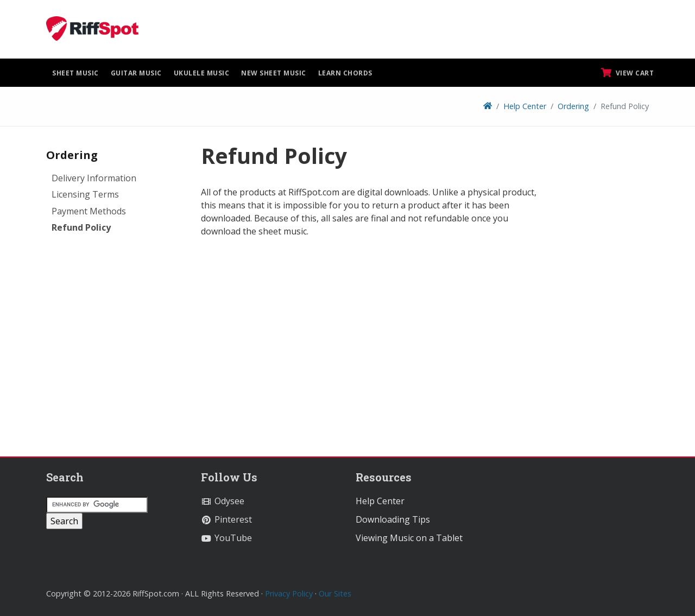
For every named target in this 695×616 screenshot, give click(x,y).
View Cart (628, 73)
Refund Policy (81, 227)
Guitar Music (136, 73)
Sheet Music (75, 73)
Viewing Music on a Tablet (409, 538)
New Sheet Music (274, 73)
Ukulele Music (202, 73)
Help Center (525, 106)
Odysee (223, 501)
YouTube (226, 538)
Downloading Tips (393, 519)
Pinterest (226, 519)
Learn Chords (345, 73)
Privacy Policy (289, 593)
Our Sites (335, 593)
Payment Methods (89, 211)
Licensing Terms (85, 194)
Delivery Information (94, 178)
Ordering (573, 106)
